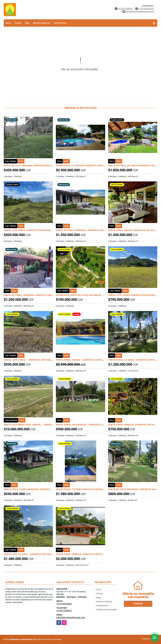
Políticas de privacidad (107, 610)
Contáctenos (60, 23)
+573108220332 (146, 9)
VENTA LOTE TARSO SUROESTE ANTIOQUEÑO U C (31, 230)
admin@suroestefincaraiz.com (71, 617)
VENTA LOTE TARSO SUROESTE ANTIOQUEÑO (133, 295)
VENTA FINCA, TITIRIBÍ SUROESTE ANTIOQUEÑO (82, 489)
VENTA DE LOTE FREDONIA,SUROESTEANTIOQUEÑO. (32, 166)
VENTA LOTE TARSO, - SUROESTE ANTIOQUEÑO (30, 360)
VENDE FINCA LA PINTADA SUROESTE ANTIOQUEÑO (84, 166)
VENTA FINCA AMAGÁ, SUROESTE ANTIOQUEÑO (134, 230)
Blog (27, 23)
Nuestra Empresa (42, 23)
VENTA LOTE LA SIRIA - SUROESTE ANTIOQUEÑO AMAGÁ (35, 554)
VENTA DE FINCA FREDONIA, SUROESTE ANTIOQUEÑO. (86, 230)
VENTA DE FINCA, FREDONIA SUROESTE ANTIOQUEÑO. (33, 295)
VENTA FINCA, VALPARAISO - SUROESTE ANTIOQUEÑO (86, 425)
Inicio (8, 23)
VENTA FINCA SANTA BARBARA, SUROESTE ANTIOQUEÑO (35, 489)
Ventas (18, 23)
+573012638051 (125, 9)
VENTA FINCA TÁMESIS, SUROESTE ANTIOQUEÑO (83, 554)
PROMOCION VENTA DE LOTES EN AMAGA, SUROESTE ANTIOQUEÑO (93, 295)
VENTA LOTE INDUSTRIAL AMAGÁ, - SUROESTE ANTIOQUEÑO (37, 425)
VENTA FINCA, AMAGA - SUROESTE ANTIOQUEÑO (83, 360)
